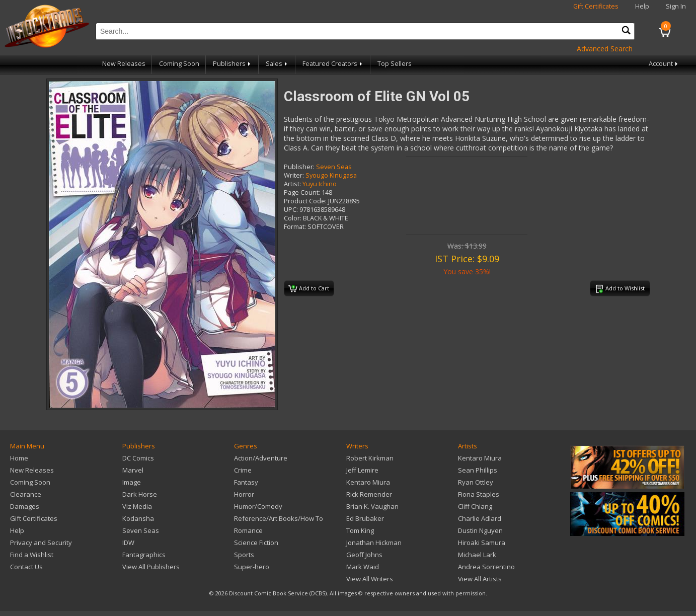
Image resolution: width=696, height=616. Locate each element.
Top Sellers (395, 64)
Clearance (26, 494)
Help (642, 6)
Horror (244, 494)
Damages (25, 506)
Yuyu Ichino (320, 184)
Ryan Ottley (476, 482)
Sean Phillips (478, 470)
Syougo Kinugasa (331, 175)
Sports (244, 555)
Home (19, 458)
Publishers (233, 64)
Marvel (133, 470)
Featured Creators (333, 64)
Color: (293, 218)
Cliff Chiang (475, 506)
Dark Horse (140, 494)
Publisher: (299, 167)
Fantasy (246, 482)
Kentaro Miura (368, 482)
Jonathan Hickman (374, 543)
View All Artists (480, 579)
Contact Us (26, 567)
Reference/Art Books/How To (279, 518)
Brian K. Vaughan (372, 506)
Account (664, 64)
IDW (128, 543)
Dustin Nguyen (480, 530)
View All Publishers (151, 567)
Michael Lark (477, 555)
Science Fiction (256, 543)
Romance (248, 530)
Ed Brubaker (365, 518)
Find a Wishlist (32, 555)
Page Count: (302, 192)
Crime (243, 470)
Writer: (294, 175)
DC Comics (138, 458)
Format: (295, 227)
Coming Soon (179, 64)
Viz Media (137, 506)
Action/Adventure (261, 458)
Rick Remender (369, 494)
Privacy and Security (41, 543)
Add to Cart (309, 289)
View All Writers (370, 579)
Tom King (360, 530)
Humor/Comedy (258, 506)
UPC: (291, 210)
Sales (277, 64)
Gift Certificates (596, 6)
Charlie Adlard (480, 518)
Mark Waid (363, 567)
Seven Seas (334, 167)
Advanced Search (605, 49)
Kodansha (138, 518)
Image (132, 482)
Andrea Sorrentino (486, 567)
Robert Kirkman (370, 458)
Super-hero (252, 567)
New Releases (124, 64)
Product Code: (305, 201)
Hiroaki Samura (482, 543)
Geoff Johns (364, 555)
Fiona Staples (479, 494)
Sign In (676, 6)
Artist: (292, 184)
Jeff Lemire (362, 470)
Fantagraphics (144, 555)
